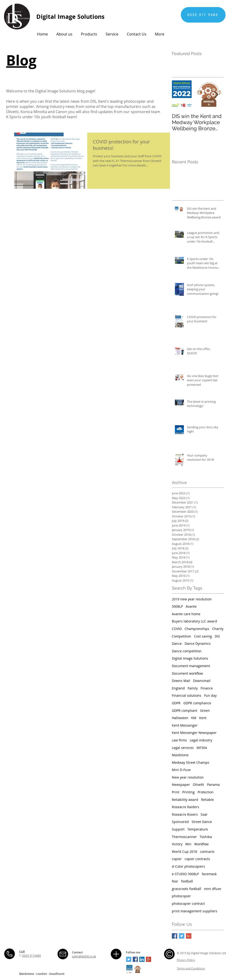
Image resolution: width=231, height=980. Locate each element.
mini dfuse (213, 889)
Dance (177, 643)
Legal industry (201, 740)
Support (178, 829)
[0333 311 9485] (203, 15)
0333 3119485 (32, 956)
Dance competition (187, 651)
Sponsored (180, 822)
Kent (203, 718)
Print (176, 792)
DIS (217, 636)
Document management (191, 666)
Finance (207, 688)
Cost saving (203, 636)
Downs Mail (181, 681)
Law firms (179, 740)
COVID (177, 629)
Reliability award (185, 800)
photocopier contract (188, 903)
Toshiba (206, 837)
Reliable (207, 800)
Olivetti (198, 785)
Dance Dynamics (198, 643)
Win (188, 844)
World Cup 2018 (184, 852)
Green (205, 710)
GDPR (176, 703)
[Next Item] (216, 95)
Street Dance (202, 822)
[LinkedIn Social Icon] (142, 959)
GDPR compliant (185, 710)
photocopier (181, 896)
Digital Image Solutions (190, 658)
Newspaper (181, 785)
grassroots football (187, 889)
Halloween (180, 718)
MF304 (202, 748)
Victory (177, 844)
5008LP (177, 606)
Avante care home (186, 614)
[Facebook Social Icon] (135, 959)
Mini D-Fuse (181, 770)
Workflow (201, 844)
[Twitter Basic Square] (182, 936)
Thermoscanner (184, 837)
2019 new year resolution (192, 599)
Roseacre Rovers (185, 814)
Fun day (210, 695)
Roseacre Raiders (186, 807)
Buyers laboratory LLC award (194, 621)
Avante (191, 606)
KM (194, 718)
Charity (218, 629)
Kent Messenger (185, 725)
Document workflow (187, 673)
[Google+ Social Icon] (148, 959)
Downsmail (202, 681)
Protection (206, 792)
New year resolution (188, 777)
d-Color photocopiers (188, 866)
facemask (209, 874)
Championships (197, 629)
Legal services (183, 748)
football (187, 881)
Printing (188, 792)
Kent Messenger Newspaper (194, 733)
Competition (181, 636)
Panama (213, 785)
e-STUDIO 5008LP (185, 874)
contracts (207, 852)
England (178, 688)
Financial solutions (187, 695)
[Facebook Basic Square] (175, 936)
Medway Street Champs (191, 762)
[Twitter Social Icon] (129, 959)
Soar (204, 814)
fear (175, 881)
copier (177, 859)
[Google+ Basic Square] (189, 936)
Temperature (198, 829)
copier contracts (197, 859)
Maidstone (180, 755)
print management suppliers (195, 911)
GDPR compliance (197, 703)
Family (193, 688)
